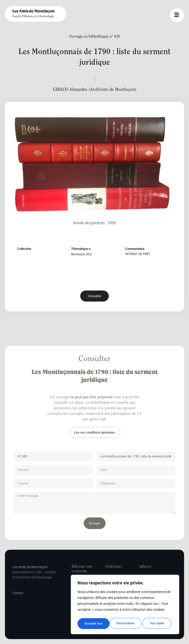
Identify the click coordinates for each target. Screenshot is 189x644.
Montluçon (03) (81, 254)
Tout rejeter (125, 624)
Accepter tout (157, 624)
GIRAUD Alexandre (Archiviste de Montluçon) (95, 90)
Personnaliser (93, 624)
